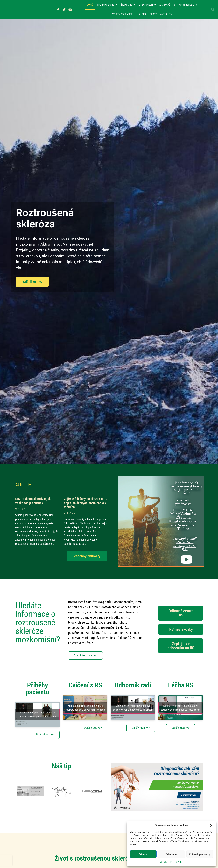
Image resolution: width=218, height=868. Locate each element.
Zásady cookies (167, 862)
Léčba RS (181, 686)
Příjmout (143, 854)
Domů (90, 5)
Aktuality (166, 15)
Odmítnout (172, 854)
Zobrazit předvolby (200, 854)
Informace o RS (107, 5)
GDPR (179, 862)
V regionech (147, 5)
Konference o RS (188, 5)
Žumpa (143, 15)
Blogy (153, 15)
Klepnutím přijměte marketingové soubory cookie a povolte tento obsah (37, 715)
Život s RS (128, 5)
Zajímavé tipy (167, 5)
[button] (211, 825)
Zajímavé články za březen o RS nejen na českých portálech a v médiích (86, 503)
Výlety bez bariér (124, 15)
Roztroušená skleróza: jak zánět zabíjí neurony (33, 501)
